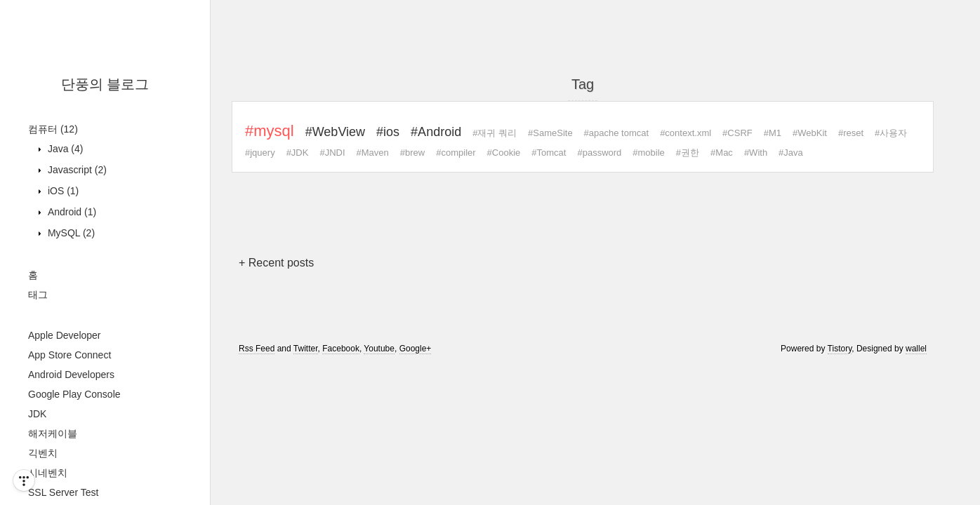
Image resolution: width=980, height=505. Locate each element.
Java (64, 149)
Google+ (416, 349)
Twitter (306, 349)
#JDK (298, 153)
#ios (388, 132)
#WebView (335, 132)
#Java (791, 153)
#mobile (649, 153)
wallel (916, 349)
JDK (37, 414)
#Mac (722, 153)
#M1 (773, 133)
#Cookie (504, 153)
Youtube (379, 349)
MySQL (70, 233)
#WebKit (810, 133)
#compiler (456, 153)
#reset (851, 133)
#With (756, 153)
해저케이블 (53, 433)
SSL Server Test (63, 492)
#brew (412, 153)
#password (599, 153)
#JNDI (332, 153)
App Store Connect (69, 355)
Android (71, 212)
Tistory (840, 349)
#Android (436, 132)
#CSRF (737, 133)
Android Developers (71, 375)
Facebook (341, 349)
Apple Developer (65, 335)
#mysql (270, 131)
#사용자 (891, 133)
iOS (62, 191)
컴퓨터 (53, 129)
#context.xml (686, 133)
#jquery (260, 153)
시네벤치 (48, 473)
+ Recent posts (276, 263)
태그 (38, 295)
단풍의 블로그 (105, 84)
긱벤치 (43, 453)
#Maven (373, 153)
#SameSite (550, 133)
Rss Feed (257, 349)
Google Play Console (74, 394)
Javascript (76, 170)
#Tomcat (549, 153)
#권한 (688, 153)
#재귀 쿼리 (495, 133)
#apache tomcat (617, 133)
